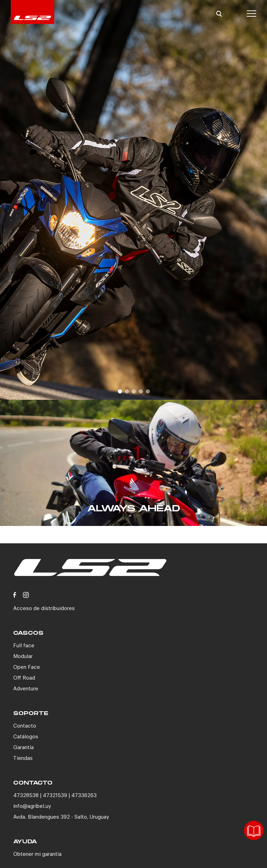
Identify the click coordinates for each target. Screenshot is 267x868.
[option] (133, 200)
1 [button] (120, 391)
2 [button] (127, 391)
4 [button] (140, 391)
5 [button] (147, 391)
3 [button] (133, 391)
